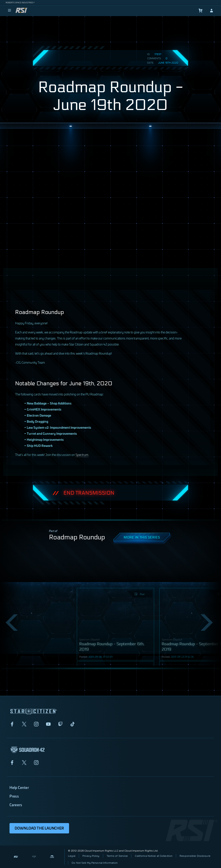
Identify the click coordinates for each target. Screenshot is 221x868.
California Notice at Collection (154, 856)
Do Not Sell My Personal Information (95, 863)
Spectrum (82, 455)
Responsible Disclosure (195, 856)
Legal (72, 856)
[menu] (9, 11)
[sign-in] (212, 11)
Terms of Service (117, 856)
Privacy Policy (91, 856)
